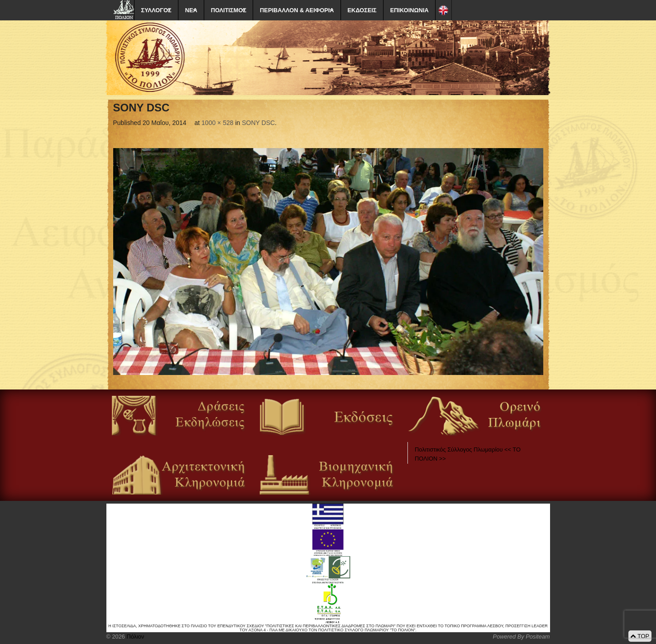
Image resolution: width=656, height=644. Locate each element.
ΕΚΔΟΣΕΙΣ (362, 10)
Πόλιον (134, 637)
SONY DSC (258, 123)
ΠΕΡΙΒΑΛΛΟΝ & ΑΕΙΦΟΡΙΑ (297, 10)
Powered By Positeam (522, 637)
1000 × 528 (217, 123)
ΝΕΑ (191, 10)
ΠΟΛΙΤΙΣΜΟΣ (229, 10)
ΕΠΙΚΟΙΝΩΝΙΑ (409, 10)
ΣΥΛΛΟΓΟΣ (156, 10)
